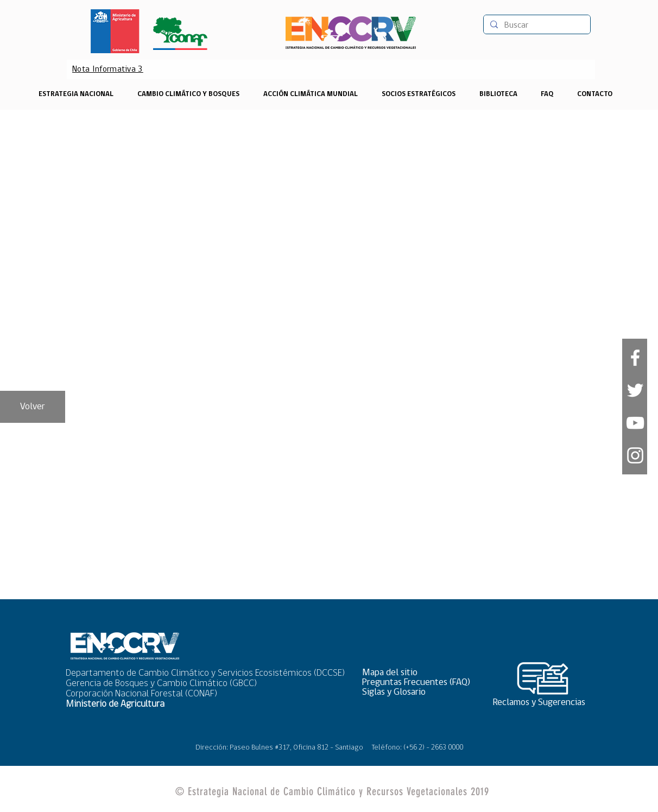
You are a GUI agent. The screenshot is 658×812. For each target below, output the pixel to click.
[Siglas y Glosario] (420, 692)
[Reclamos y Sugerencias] (543, 703)
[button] (420, 673)
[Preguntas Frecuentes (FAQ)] (420, 683)
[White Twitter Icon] (635, 390)
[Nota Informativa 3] (108, 69)
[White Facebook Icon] (635, 358)
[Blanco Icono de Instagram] (635, 455)
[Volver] (33, 407)
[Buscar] (536, 26)
